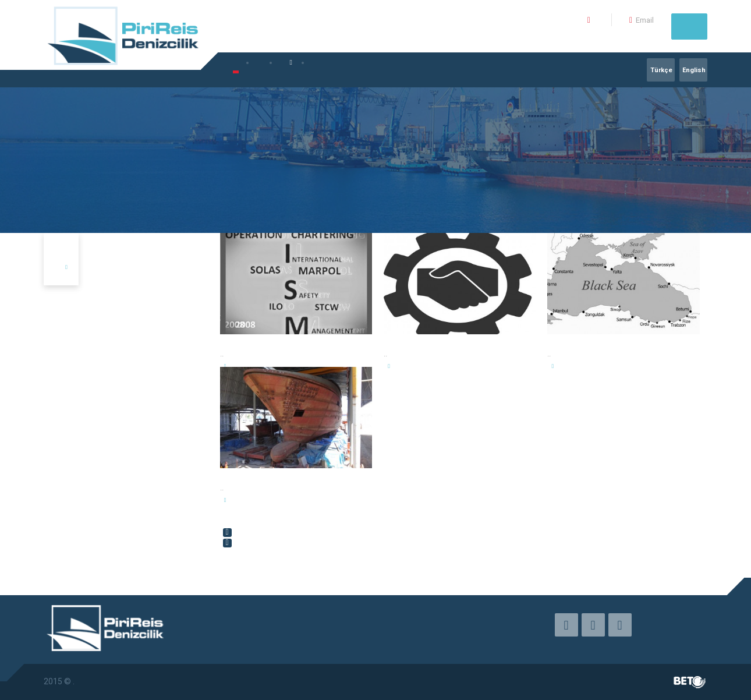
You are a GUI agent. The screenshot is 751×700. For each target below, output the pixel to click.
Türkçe (661, 70)
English (694, 70)
